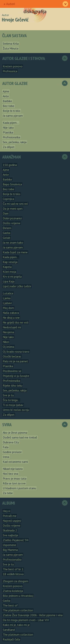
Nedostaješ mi (12, 327)
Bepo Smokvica (12, 184)
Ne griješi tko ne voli (16, 322)
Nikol (6, 342)
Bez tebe (8, 106)
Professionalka (12, 559)
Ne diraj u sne (11, 318)
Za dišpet (9, 147)
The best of (10, 605)
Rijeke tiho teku (13, 385)
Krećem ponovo (13, 66)
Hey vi (7, 511)
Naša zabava (11, 313)
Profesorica (10, 71)
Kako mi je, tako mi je (16, 625)
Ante (6, 96)
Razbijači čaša (11, 639)
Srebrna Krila (11, 43)
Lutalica (8, 293)
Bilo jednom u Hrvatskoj (18, 596)
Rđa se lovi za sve (14, 483)
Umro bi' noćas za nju (16, 410)
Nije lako (8, 127)
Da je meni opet (13, 209)
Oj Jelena (8, 347)
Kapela (7, 267)
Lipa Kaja (9, 281)
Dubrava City (11, 442)
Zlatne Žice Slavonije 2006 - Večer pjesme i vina (33, 615)
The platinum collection (18, 610)
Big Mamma (10, 550)
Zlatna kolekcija (13, 591)
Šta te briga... (11, 400)
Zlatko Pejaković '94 (16, 540)
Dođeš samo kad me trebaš (20, 437)
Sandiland (9, 630)
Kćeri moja (9, 272)
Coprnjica (8, 199)
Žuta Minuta (11, 48)
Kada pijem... (11, 123)
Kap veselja (10, 262)
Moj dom (8, 308)
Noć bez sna (10, 474)
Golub (7, 238)
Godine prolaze (12, 452)
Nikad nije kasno (13, 469)
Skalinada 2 (10, 530)
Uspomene (9, 545)
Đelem (7, 228)
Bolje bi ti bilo (12, 111)
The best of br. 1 (13, 569)
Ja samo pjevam (13, 116)
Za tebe (8, 493)
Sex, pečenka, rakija (15, 142)
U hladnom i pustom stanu (19, 488)
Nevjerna (8, 332)
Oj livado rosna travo (16, 351)
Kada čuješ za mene (15, 252)
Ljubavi (7, 303)
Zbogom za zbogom (15, 581)
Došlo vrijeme (12, 223)
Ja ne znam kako (13, 242)
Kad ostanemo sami (15, 462)
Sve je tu (8, 395)
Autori (11, 4)
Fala (6, 447)
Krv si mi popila (12, 276)
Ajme (6, 91)
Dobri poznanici (12, 218)
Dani (6, 213)
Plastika (8, 132)
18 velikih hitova (13, 574)
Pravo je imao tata (15, 478)
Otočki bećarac (12, 356)
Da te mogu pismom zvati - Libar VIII (26, 620)
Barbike (7, 101)
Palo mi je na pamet (15, 361)
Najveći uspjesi (12, 521)
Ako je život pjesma (15, 433)
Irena (6, 457)
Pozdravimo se (12, 371)
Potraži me (10, 516)
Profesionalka (11, 137)
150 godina (10, 165)
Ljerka (7, 298)
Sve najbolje (10, 535)
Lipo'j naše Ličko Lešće (17, 286)
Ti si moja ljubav (13, 405)
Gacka (7, 233)
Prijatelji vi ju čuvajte (16, 376)
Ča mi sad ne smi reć (15, 204)
